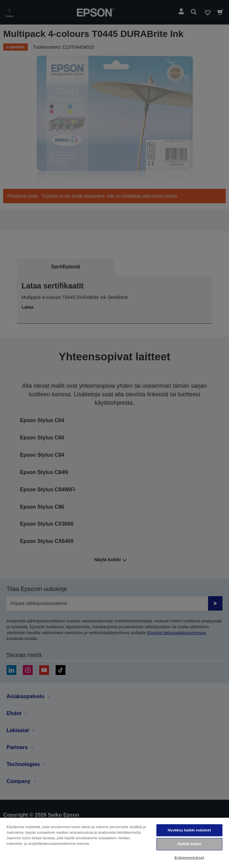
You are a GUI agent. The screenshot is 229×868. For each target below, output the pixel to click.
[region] (114, 843)
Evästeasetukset (189, 858)
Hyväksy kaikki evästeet (189, 830)
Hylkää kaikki (189, 844)
